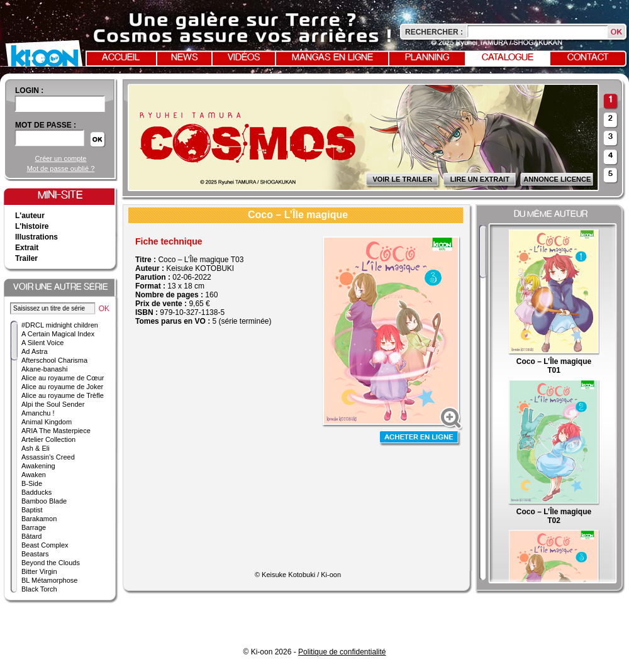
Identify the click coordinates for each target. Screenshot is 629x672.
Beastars (35, 554)
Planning (427, 58)
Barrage (34, 527)
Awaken (34, 475)
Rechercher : (434, 32)
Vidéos (244, 58)
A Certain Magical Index (58, 334)
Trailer (26, 258)
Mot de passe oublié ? (61, 168)
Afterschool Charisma (54, 360)
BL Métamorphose (49, 580)
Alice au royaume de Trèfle (63, 395)
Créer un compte (61, 158)
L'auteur (30, 216)
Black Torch (39, 589)
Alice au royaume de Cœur (63, 378)
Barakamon (39, 519)
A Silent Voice (42, 343)
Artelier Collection (48, 439)
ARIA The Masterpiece (56, 431)
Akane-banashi (44, 369)
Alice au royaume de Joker (62, 387)
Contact (588, 58)
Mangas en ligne (332, 58)
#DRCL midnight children (60, 325)
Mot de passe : (46, 125)
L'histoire (32, 226)
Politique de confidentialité (342, 652)
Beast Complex (45, 545)
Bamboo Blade (44, 501)
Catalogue (508, 58)
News (185, 58)
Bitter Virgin (39, 571)
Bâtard (31, 536)
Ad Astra (35, 351)
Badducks (36, 492)
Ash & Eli (36, 448)
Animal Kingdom (47, 422)
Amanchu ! (38, 413)
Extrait (27, 248)
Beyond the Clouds (51, 563)
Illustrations (36, 237)
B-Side (32, 483)
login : (29, 91)
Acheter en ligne (420, 438)
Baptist (32, 510)
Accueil (121, 58)
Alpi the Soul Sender (53, 404)
